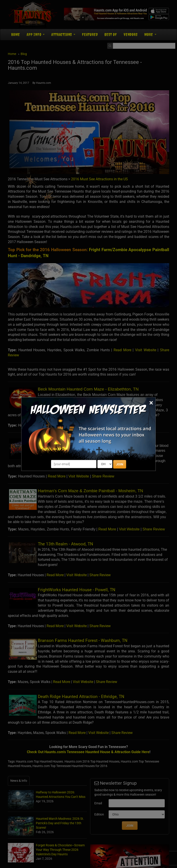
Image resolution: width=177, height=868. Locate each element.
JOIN (120, 464)
